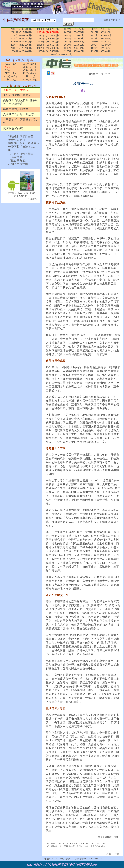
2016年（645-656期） (75, 35)
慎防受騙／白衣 (13, 128)
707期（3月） (12, 67)
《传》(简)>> (80, 859)
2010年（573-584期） (22, 42)
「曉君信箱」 (17, 157)
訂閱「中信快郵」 (20, 164)
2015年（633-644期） (102, 35)
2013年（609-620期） (49, 39)
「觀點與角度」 (18, 161)
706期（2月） (30, 64)
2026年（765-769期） (22, 29)
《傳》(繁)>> (65, 859)
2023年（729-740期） (102, 29)
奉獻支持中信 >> (112, 20)
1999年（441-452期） (102, 48)
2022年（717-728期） (22, 32)
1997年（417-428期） (49, 51)
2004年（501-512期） (75, 45)
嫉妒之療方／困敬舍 (16, 109)
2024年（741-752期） (75, 29)
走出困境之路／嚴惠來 (17, 95)
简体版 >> (105, 74)
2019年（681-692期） (102, 32)
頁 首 (109, 854)
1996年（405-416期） (75, 51)
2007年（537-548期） (102, 42)
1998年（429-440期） (22, 51)
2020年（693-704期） (75, 32)
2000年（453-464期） (75, 48)
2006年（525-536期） (22, 45)
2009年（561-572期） (49, 42)
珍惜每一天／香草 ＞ (16, 90)
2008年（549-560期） (75, 42)
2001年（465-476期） (49, 48)
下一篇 (116, 854)
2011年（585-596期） (102, 39)
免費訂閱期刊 (17, 140)
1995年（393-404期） (102, 51)
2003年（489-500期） (102, 45)
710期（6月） (30, 70)
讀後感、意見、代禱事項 (24, 143)
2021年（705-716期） (49, 32)
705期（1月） (12, 64)
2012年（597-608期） (75, 39)
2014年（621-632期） (22, 39)
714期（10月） (30, 76)
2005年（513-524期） (49, 45)
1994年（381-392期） (62, 54)
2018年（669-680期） (22, 35)
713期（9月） (11, 76)
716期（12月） (31, 80)
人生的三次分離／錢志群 (19, 114)
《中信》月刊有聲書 (21, 154)
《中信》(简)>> (50, 859)
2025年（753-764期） (49, 29)
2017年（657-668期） (49, 35)
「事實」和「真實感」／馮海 (20, 121)
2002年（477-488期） (22, 48)
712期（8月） (30, 73)
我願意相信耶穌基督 (21, 136)
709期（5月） (12, 70)
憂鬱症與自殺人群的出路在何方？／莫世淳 (20, 102)
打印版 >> (94, 74)
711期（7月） (12, 73)
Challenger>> (95, 859)
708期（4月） (30, 67)
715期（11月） (11, 80)
